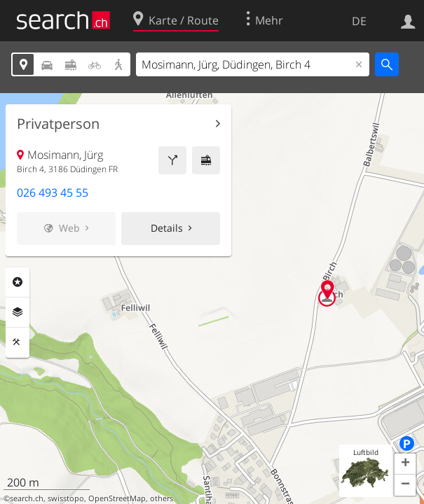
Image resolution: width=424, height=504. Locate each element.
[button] (405, 464)
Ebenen (18, 312)
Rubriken (18, 282)
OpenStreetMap (117, 498)
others (162, 498)
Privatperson (58, 124)
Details (167, 228)
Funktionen (18, 342)
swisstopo (66, 498)
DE (359, 21)
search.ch (27, 498)
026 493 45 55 (53, 192)
